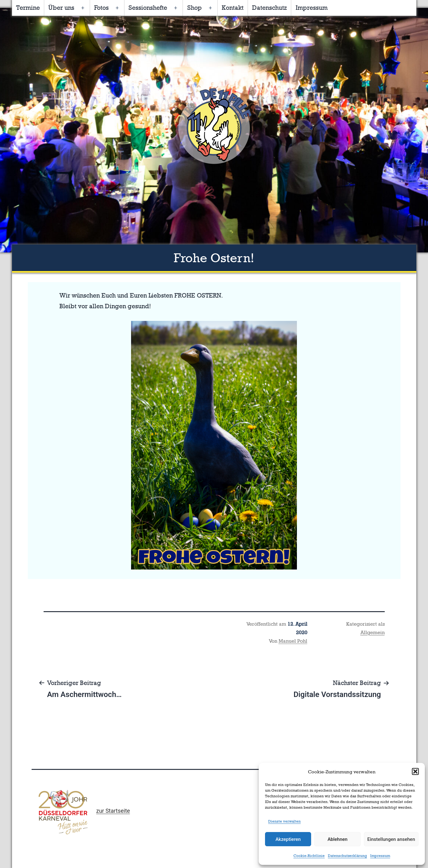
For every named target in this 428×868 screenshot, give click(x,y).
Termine (28, 8)
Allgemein (373, 632)
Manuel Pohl (293, 641)
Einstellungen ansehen (391, 839)
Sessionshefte (148, 8)
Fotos (101, 8)
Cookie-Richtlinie (309, 856)
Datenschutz (269, 8)
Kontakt (233, 8)
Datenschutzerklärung (347, 856)
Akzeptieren (288, 839)
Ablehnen (338, 839)
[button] (415, 771)
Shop (195, 8)
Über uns (61, 8)
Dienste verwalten (284, 821)
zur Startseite (113, 811)
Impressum (380, 856)
